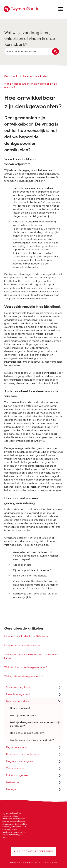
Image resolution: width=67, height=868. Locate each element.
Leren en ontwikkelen (35, 76)
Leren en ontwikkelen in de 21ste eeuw (26, 636)
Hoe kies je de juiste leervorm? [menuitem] (28, 733)
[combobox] (30, 51)
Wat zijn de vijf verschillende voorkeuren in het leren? (31, 656)
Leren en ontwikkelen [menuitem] (18, 701)
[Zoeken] (55, 51)
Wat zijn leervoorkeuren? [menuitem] (24, 715)
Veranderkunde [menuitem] (15, 768)
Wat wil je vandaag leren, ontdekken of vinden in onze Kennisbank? (30, 38)
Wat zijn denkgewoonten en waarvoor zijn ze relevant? (31, 85)
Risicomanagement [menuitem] (17, 775)
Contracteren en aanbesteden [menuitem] (24, 754)
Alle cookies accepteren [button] (33, 851)
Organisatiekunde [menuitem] (16, 747)
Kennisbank (11, 76)
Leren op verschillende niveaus (22, 645)
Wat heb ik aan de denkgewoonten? (26, 667)
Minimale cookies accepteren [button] (33, 862)
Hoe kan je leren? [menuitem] (20, 708)
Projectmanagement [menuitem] (18, 694)
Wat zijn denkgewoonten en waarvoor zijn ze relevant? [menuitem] (35, 724)
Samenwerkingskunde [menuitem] (19, 687)
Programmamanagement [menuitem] (21, 761)
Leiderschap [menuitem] (13, 782)
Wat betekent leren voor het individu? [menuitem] (32, 740)
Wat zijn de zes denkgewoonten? (24, 676)
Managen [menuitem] (12, 789)
